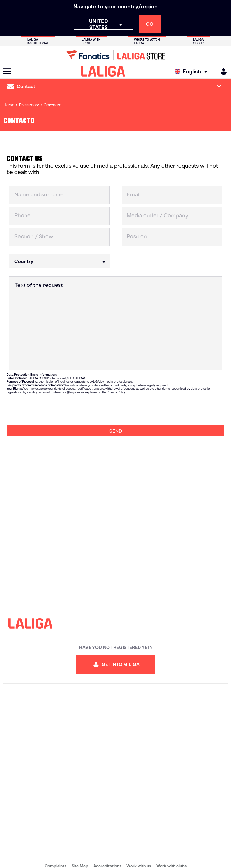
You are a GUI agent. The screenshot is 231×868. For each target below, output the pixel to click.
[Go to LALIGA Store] (115, 55)
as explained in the (94, 392)
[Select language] (193, 72)
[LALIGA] (103, 71)
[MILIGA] (222, 72)
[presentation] (56, 410)
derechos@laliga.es (67, 392)
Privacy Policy (116, 392)
